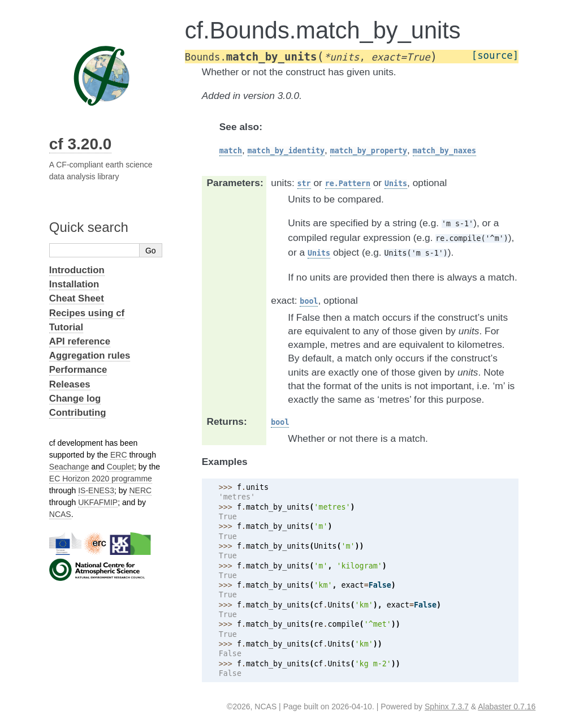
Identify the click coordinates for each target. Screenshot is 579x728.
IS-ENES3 (96, 490)
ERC (119, 455)
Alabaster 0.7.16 (507, 707)
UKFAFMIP (98, 502)
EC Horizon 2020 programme (101, 479)
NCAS (60, 514)
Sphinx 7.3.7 (447, 707)
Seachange (69, 467)
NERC (140, 490)
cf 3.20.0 (81, 144)
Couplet (120, 467)
